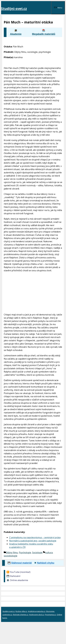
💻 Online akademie (17, 580)
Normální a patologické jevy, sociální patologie (33, 541)
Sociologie (37, 552)
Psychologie (25, 552)
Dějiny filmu (12, 552)
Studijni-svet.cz (14, 8)
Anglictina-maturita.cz (37, 611)
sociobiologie (11, 556)
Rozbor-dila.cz (22, 611)
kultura (49, 552)
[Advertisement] (33, 292)
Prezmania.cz (51, 615)
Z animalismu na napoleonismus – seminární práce (35, 537)
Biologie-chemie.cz (21, 615)
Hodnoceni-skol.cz (37, 615)
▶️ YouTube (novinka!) (18, 572)
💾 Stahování (13, 576)
